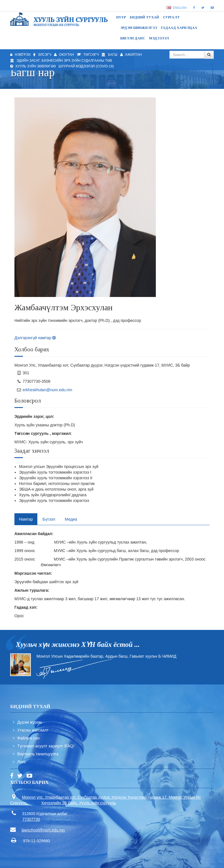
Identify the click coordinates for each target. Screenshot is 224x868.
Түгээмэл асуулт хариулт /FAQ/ (46, 746)
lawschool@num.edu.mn (43, 830)
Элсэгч (42, 55)
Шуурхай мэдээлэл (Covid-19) (86, 66)
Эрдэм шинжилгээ (139, 28)
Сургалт (171, 17)
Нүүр (121, 17)
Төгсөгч (88, 55)
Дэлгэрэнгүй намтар (35, 338)
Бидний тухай (144, 17)
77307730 (31, 819)
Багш (109, 55)
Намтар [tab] (26, 519)
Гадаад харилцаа (179, 28)
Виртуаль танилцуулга (38, 754)
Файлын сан (28, 738)
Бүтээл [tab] (49, 519)
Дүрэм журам (30, 722)
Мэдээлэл (159, 38)
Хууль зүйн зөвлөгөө (33, 66)
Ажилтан (131, 55)
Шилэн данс (133, 38)
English (176, 8)
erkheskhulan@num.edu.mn (47, 390)
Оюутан (64, 55)
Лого (21, 762)
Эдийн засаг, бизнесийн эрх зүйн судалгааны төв (61, 61)
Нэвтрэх (20, 55)
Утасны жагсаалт (33, 730)
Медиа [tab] (71, 519)
